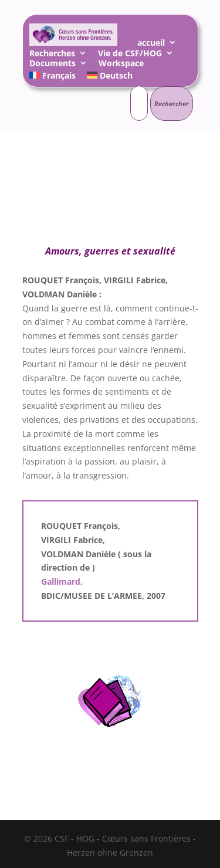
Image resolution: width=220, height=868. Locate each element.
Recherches (52, 55)
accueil (151, 44)
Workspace (121, 65)
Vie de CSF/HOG (130, 55)
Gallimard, (62, 582)
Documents (53, 65)
